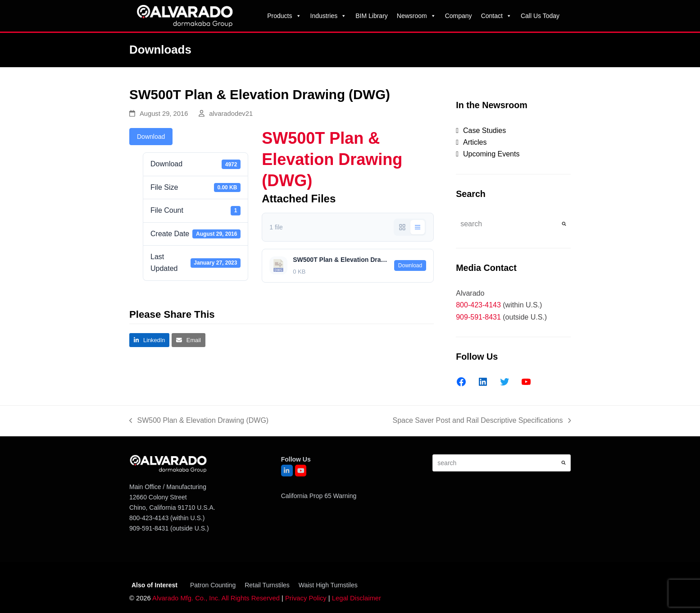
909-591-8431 (478, 317)
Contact (496, 16)
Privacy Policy (306, 598)
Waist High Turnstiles (328, 585)
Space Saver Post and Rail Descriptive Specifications (482, 421)
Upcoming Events (491, 154)
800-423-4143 (478, 305)
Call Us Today (540, 16)
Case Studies (484, 130)
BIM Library (372, 16)
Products (284, 16)
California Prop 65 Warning (319, 496)
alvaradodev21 (231, 114)
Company (459, 16)
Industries (329, 16)
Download (151, 137)
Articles (475, 142)
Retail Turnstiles (267, 585)
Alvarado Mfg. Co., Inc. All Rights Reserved (216, 598)
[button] (149, 340)
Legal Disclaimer (357, 598)
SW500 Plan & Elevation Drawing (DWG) (199, 421)
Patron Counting (213, 585)
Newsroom (416, 16)
